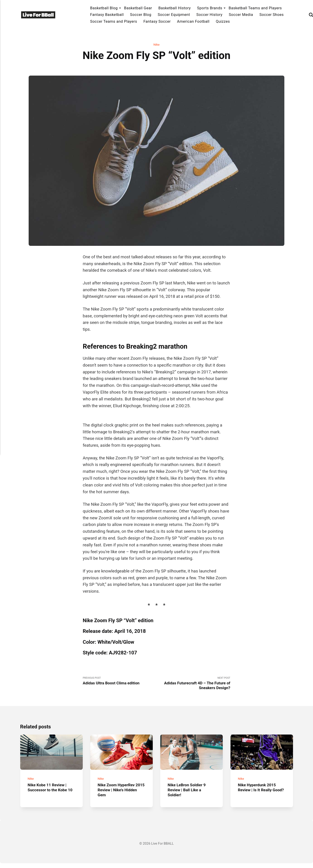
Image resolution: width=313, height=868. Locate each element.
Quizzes (223, 21)
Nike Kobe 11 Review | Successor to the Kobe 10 (49, 795)
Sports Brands (210, 8)
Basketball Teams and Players (255, 8)
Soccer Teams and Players (114, 21)
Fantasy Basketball (107, 15)
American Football (193, 21)
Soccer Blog (141, 15)
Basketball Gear (138, 8)
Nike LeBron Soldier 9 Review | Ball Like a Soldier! (188, 795)
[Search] (311, 15)
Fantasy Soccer (157, 21)
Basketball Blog (104, 8)
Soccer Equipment (174, 15)
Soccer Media (241, 15)
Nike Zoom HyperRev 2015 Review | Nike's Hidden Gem (118, 795)
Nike (156, 45)
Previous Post (120, 682)
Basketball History (175, 8)
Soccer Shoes (272, 15)
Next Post (193, 684)
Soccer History (209, 15)
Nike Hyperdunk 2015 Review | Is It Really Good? (258, 795)
